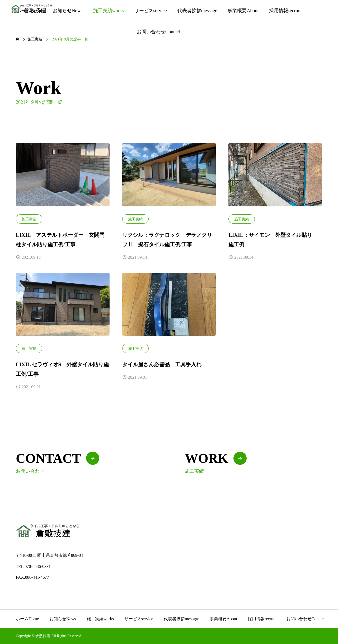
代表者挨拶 (197, 11)
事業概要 (243, 11)
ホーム (27, 619)
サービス (151, 11)
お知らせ (68, 11)
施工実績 (109, 11)
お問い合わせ (158, 32)
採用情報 (285, 11)
